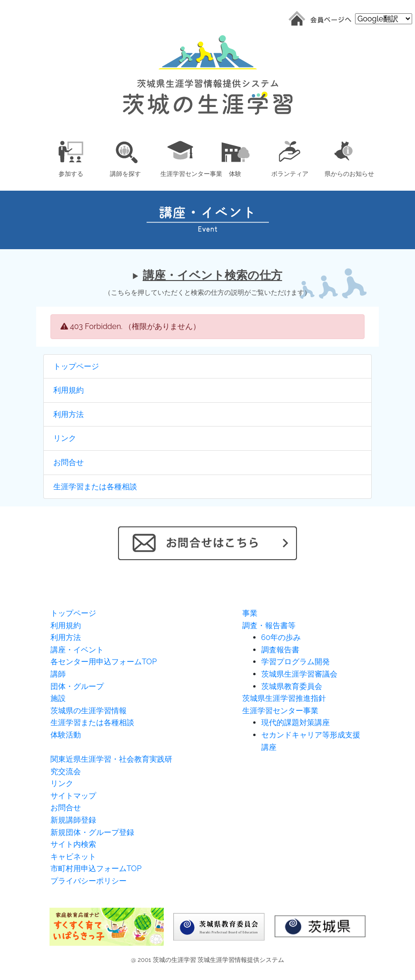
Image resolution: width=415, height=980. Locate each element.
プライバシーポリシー (89, 881)
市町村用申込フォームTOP (96, 868)
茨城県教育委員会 (292, 686)
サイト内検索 (73, 844)
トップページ (76, 366)
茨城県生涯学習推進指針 (284, 698)
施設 (58, 698)
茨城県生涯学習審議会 (299, 674)
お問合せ (69, 462)
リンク (65, 438)
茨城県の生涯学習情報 (89, 711)
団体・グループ (77, 686)
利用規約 (69, 390)
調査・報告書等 (269, 626)
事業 (250, 613)
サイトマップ (73, 796)
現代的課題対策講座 (296, 723)
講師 (58, 674)
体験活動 (66, 735)
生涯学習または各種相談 (95, 487)
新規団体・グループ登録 (92, 832)
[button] (71, 157)
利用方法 (69, 414)
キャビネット (73, 857)
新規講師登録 (73, 820)
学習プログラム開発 (296, 662)
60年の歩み (281, 637)
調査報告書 (280, 650)
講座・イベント (77, 650)
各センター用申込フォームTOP (104, 662)
